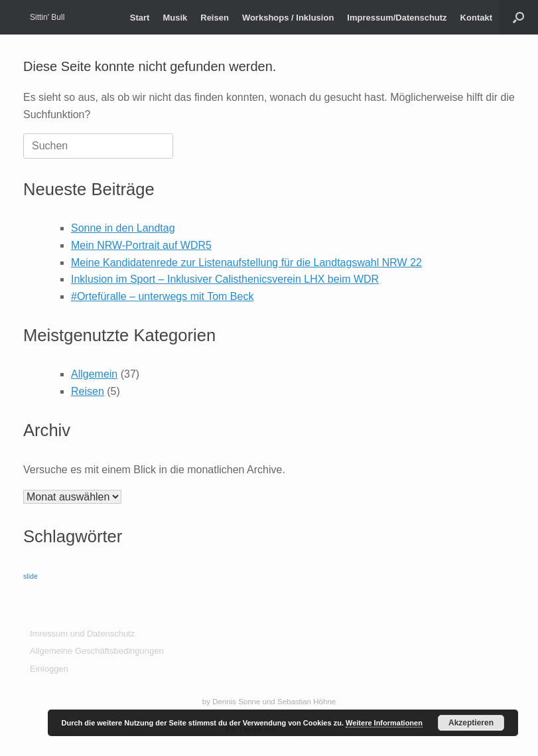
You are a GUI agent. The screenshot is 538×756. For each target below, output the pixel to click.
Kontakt (476, 18)
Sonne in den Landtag (123, 228)
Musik (175, 18)
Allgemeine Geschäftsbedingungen (97, 651)
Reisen (215, 18)
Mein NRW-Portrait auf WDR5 (141, 245)
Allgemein (94, 374)
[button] (518, 17)
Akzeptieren (471, 723)
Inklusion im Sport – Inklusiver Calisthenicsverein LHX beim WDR (225, 279)
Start (140, 18)
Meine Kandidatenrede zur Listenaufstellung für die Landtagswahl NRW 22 (246, 263)
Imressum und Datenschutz (82, 634)
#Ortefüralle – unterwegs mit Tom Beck (162, 296)
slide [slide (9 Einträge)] (31, 576)
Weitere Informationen (384, 723)
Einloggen (49, 669)
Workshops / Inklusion (288, 18)
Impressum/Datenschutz (397, 18)
